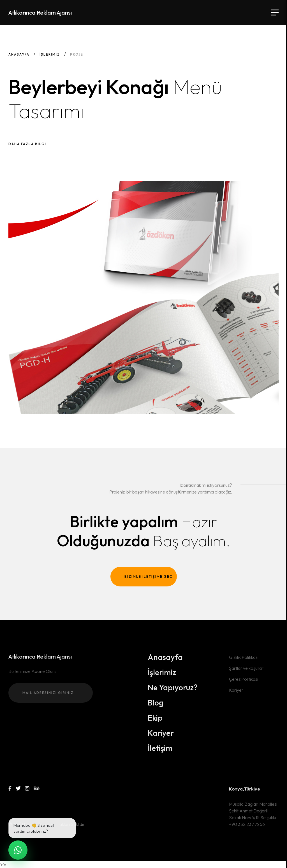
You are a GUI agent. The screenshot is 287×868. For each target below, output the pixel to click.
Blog (156, 703)
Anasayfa (19, 54)
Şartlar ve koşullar (246, 668)
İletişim (160, 748)
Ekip (155, 718)
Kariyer (161, 733)
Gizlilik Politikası (244, 657)
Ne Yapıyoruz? (173, 687)
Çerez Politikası (244, 679)
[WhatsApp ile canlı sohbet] (18, 850)
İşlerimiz (50, 54)
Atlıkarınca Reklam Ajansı (40, 13)
